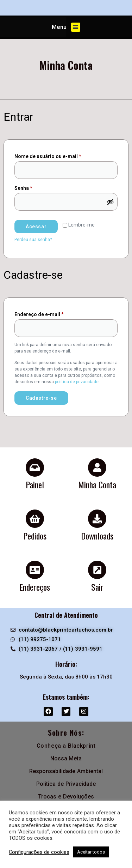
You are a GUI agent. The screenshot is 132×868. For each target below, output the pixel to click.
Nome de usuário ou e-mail (61, 155)
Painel (35, 484)
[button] (76, 27)
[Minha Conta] (97, 468)
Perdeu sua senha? (33, 240)
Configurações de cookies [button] (39, 852)
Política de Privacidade (66, 784)
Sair (97, 587)
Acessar (36, 227)
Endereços (35, 587)
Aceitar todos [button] (91, 852)
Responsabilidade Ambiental (66, 771)
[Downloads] (97, 519)
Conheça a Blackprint (66, 746)
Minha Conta (97, 484)
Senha (37, 187)
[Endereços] (35, 570)
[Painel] (35, 468)
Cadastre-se (41, 398)
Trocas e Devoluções (66, 797)
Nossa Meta (66, 758)
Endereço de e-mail (53, 313)
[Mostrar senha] (110, 202)
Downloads (97, 536)
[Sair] (97, 570)
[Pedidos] (35, 519)
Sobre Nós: (66, 732)
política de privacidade (77, 382)
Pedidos (35, 536)
